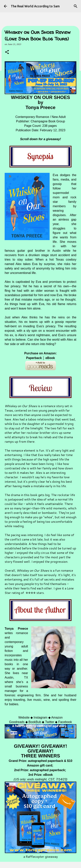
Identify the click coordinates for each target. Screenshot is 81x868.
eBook (50, 358)
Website (24, 718)
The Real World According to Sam (35, 6)
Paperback (34, 358)
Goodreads (17, 722)
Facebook (65, 722)
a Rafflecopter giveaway (41, 856)
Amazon (57, 718)
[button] (7, 52)
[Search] (76, 6)
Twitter (50, 722)
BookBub (35, 722)
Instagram (40, 718)
